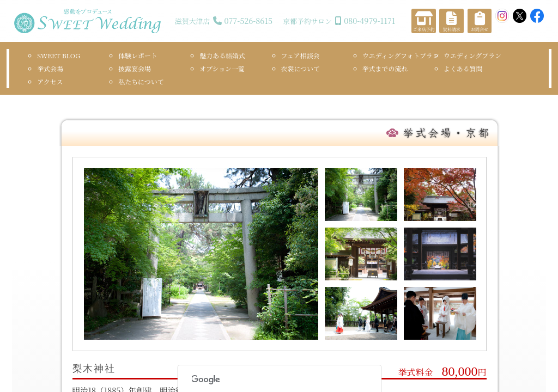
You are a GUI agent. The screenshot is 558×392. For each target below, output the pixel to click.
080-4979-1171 (369, 20)
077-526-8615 (248, 20)
